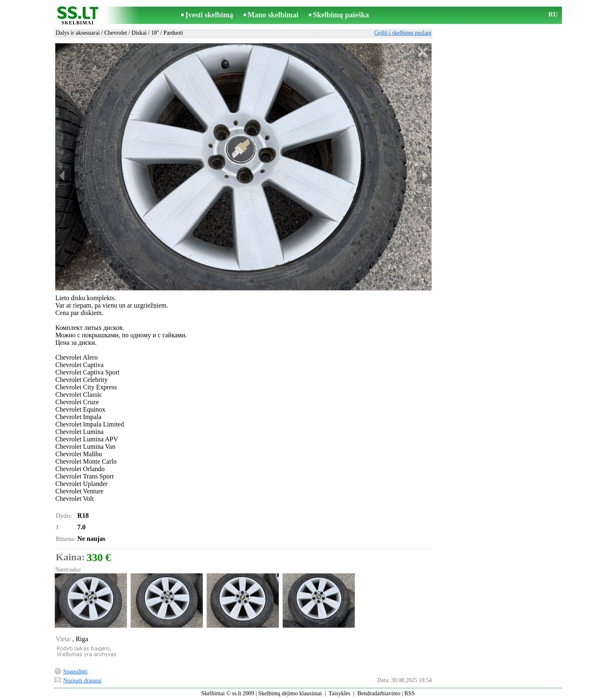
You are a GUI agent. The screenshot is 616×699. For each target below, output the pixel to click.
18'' (155, 33)
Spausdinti (75, 672)
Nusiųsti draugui (82, 681)
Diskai (139, 33)
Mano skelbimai (273, 15)
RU (553, 14)
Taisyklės (340, 693)
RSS (410, 693)
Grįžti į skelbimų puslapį (403, 33)
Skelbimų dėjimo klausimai (290, 693)
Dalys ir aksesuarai (78, 33)
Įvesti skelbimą (209, 15)
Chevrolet (115, 33)
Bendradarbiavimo (379, 693)
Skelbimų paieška (341, 15)
